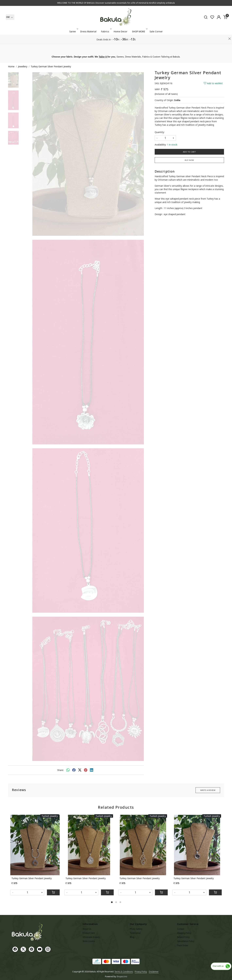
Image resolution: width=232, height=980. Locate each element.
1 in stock (172, 145)
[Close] (230, 4)
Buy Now (189, 160)
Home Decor (120, 40)
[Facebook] (16, 949)
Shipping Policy (184, 933)
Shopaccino (122, 976)
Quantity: (160, 132)
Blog (132, 937)
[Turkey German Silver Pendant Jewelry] (35, 845)
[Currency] (10, 26)
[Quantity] (27, 892)
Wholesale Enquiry (91, 937)
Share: (60, 770)
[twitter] (80, 770)
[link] (206, 26)
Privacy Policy (141, 972)
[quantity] (165, 138)
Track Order (183, 945)
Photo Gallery (136, 929)
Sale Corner (156, 40)
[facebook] (74, 770)
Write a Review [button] (208, 790)
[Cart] (53, 892)
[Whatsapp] (68, 770)
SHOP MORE (139, 40)
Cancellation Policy (186, 941)
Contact (181, 929)
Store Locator (89, 941)
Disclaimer (154, 972)
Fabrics (106, 40)
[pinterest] (86, 770)
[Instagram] (48, 949)
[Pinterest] (32, 949)
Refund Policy (183, 937)
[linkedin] (92, 770)
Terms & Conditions (124, 972)
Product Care (89, 933)
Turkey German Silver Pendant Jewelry (32, 878)
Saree (73, 40)
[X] (24, 949)
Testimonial (135, 933)
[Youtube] (40, 949)
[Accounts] (219, 26)
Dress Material (88, 40)
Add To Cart (189, 152)
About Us (87, 929)
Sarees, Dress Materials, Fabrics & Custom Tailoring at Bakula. (148, 57)
